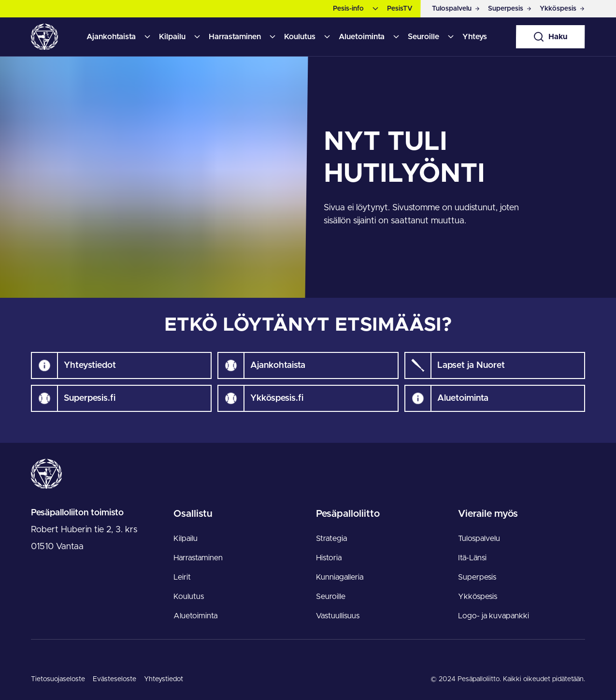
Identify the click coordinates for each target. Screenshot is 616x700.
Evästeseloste (115, 679)
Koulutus (300, 37)
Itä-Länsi (472, 558)
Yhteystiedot (164, 679)
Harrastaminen (235, 37)
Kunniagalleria (340, 577)
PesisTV (400, 9)
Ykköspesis (478, 597)
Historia (329, 558)
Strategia (331, 539)
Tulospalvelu (479, 539)
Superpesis (477, 577)
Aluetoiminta (362, 37)
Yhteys (475, 37)
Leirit (182, 577)
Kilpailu (172, 37)
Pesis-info (348, 9)
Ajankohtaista (111, 37)
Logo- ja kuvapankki (494, 616)
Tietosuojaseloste (58, 679)
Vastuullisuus (338, 616)
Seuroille (423, 37)
